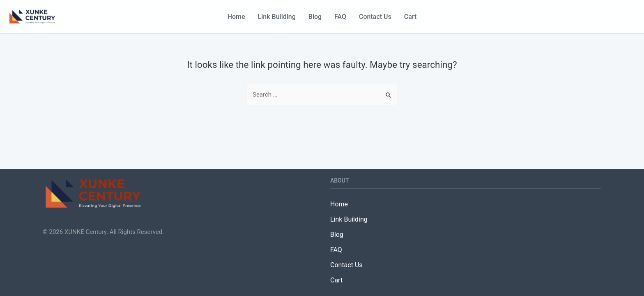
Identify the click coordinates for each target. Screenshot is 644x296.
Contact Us (375, 17)
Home (236, 17)
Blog (315, 17)
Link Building (277, 17)
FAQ (340, 17)
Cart (410, 17)
